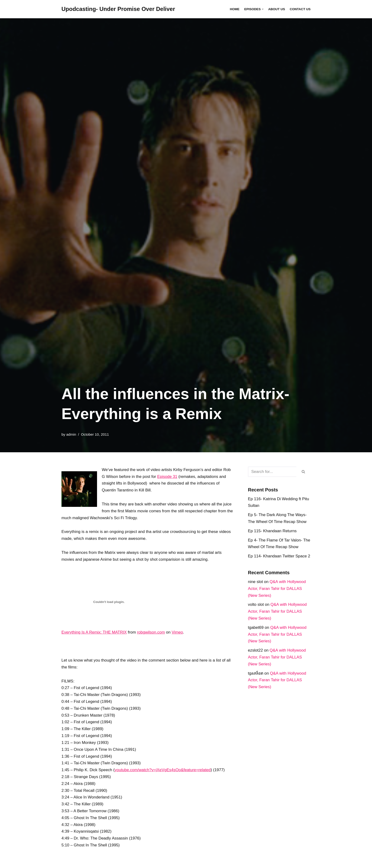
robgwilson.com (151, 632)
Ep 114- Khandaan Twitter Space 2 (279, 556)
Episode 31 (167, 477)
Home (235, 9)
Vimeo (178, 632)
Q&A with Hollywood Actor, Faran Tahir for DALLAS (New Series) (277, 589)
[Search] (272, 472)
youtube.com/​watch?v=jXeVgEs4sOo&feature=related (163, 771)
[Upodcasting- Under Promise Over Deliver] (118, 9)
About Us (277, 9)
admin (71, 434)
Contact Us (300, 9)
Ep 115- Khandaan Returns (272, 531)
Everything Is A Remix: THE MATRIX (94, 632)
